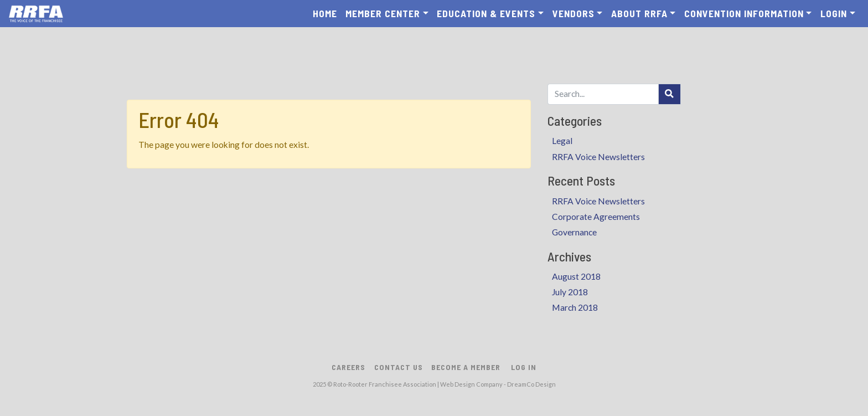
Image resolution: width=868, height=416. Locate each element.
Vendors (573, 13)
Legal (562, 141)
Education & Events (486, 13)
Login (834, 13)
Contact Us (399, 367)
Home (325, 13)
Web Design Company (471, 384)
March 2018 (575, 307)
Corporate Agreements (596, 217)
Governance (574, 232)
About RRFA (639, 13)
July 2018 (570, 292)
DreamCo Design (531, 384)
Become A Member (466, 367)
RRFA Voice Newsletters (598, 157)
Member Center (383, 13)
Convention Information (744, 13)
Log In (524, 367)
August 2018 (576, 276)
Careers (348, 367)
